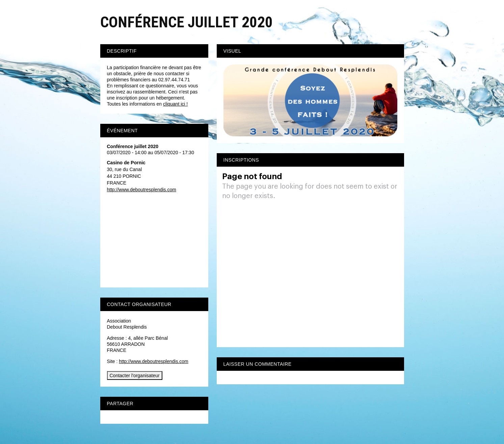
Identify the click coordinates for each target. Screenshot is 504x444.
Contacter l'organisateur (135, 376)
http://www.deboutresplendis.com (142, 190)
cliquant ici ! (175, 104)
